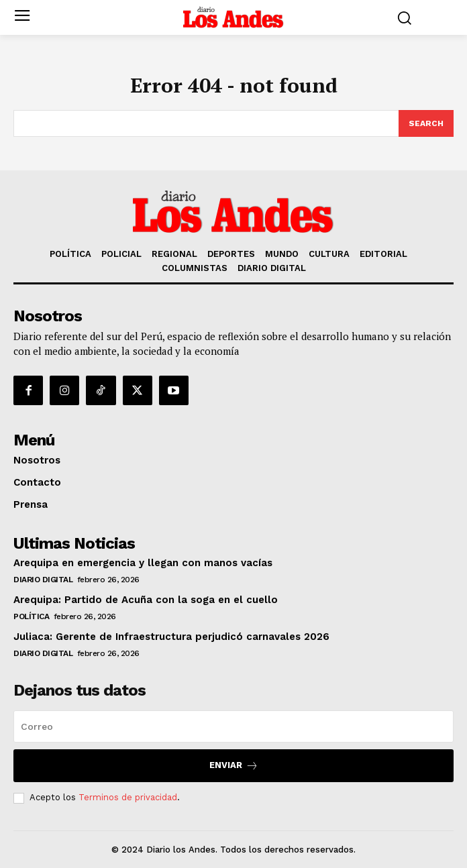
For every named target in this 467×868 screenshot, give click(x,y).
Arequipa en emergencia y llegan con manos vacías (143, 563)
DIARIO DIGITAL (43, 580)
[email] (234, 726)
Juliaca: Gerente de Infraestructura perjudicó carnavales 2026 (171, 637)
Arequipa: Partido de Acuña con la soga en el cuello (146, 600)
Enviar (234, 766)
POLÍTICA (31, 616)
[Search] (426, 123)
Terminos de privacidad (128, 797)
